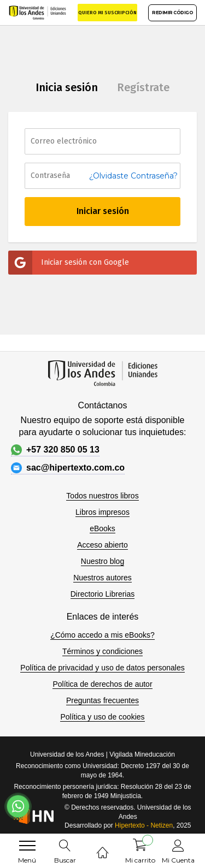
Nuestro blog (102, 561)
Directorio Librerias (102, 594)
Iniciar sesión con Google (69, 263)
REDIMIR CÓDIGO (172, 13)
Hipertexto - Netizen (144, 825)
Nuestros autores (102, 578)
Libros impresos (102, 512)
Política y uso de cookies (102, 717)
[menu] (27, 846)
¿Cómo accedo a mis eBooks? (102, 635)
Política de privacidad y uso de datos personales (102, 668)
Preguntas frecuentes (102, 700)
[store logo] (37, 12)
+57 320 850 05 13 (55, 450)
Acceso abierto (102, 545)
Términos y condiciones (102, 651)
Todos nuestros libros (102, 496)
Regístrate (143, 87)
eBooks (102, 528)
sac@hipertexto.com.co (68, 468)
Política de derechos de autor (102, 684)
